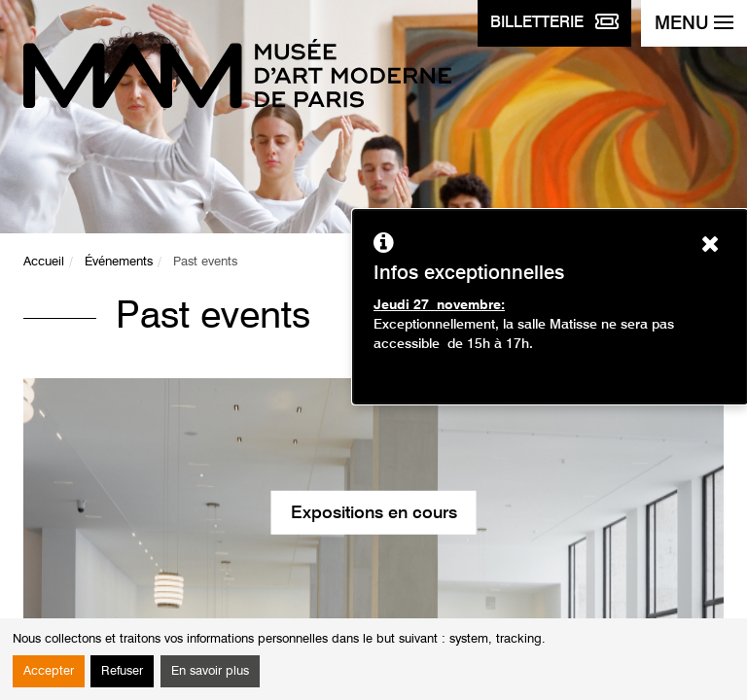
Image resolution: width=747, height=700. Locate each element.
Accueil (44, 262)
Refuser (122, 671)
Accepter (49, 671)
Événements (119, 262)
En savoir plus (210, 671)
